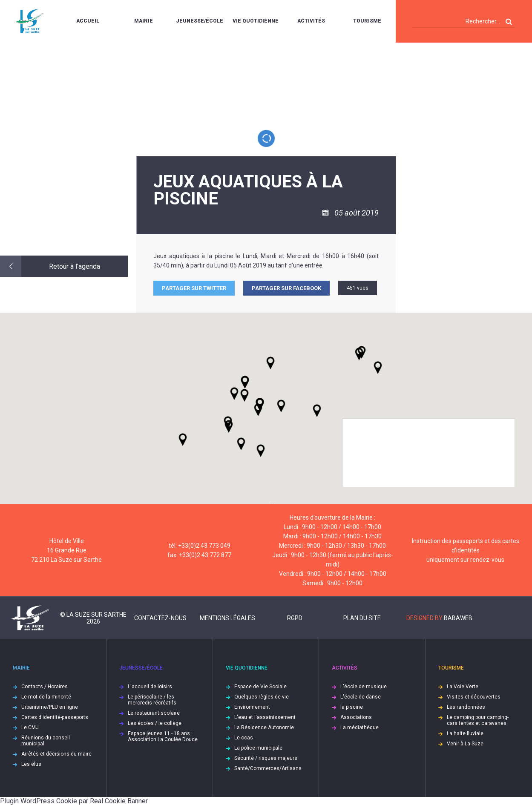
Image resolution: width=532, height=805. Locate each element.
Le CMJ (30, 727)
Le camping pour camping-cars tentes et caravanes (478, 720)
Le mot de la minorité (46, 697)
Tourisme (367, 21)
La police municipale (258, 748)
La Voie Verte (463, 687)
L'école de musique (364, 687)
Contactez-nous (160, 618)
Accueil (88, 21)
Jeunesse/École (200, 21)
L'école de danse (361, 697)
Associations (356, 717)
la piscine (352, 707)
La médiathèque (359, 727)
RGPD (295, 618)
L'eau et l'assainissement (265, 717)
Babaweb (458, 618)
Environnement (252, 707)
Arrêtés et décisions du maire (56, 754)
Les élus (31, 764)
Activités (311, 21)
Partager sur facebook (286, 288)
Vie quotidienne (256, 21)
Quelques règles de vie (262, 697)
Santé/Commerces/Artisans (268, 768)
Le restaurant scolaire (154, 713)
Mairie (144, 21)
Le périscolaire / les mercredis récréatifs (152, 700)
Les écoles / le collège (155, 723)
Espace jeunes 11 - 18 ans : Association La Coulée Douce (163, 736)
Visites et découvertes (474, 697)
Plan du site (362, 618)
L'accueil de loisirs (150, 687)
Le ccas (244, 738)
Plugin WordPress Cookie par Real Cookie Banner (74, 801)
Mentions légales (227, 618)
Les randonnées (466, 707)
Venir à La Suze (465, 744)
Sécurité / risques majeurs (266, 758)
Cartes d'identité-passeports (55, 717)
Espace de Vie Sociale (260, 687)
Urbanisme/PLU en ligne (50, 707)
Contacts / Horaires (45, 687)
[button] (281, 406)
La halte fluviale (465, 733)
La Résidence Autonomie (264, 727)
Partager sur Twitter (194, 288)
